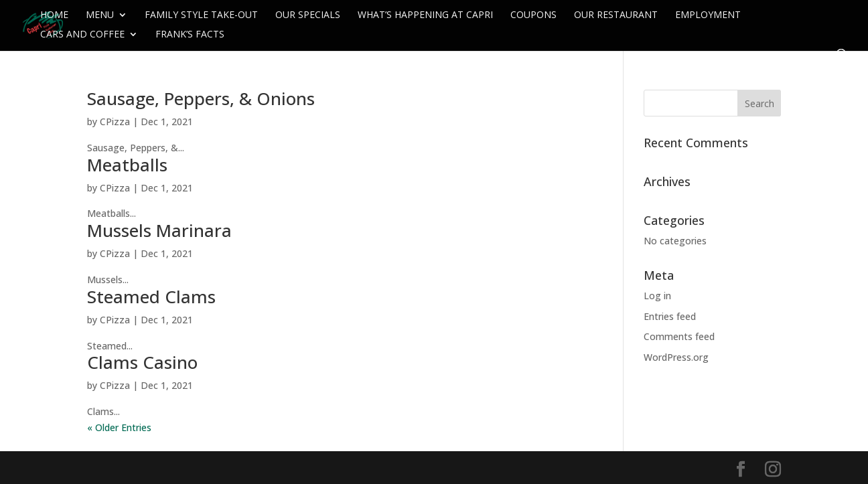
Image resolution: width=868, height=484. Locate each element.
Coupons (533, 15)
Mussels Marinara (159, 230)
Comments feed (679, 336)
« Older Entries (119, 427)
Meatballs (127, 165)
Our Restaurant (616, 15)
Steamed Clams (151, 297)
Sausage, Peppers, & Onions (201, 98)
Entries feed (670, 316)
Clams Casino (142, 362)
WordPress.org (676, 357)
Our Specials (308, 15)
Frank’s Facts (190, 35)
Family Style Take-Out (201, 15)
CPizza (115, 122)
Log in (657, 296)
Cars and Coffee (82, 35)
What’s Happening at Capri (425, 15)
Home (54, 15)
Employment (708, 15)
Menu (100, 15)
